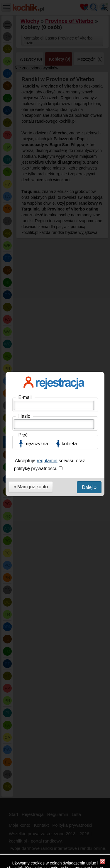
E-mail (25, 79)
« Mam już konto (31, 168)
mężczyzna (36, 125)
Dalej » (89, 168)
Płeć (23, 116)
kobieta (70, 125)
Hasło (24, 97)
